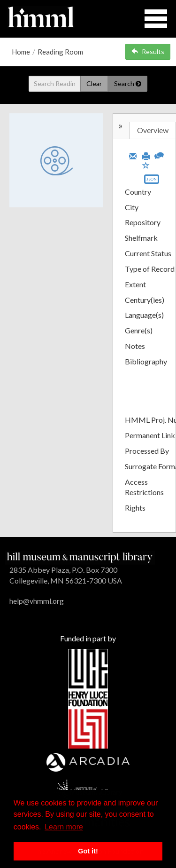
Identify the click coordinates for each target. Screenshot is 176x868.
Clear (94, 83)
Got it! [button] (88, 851)
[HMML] (80, 556)
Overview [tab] (153, 130)
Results (148, 51)
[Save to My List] (146, 165)
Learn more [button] (64, 827)
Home (21, 52)
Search (128, 83)
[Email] (133, 155)
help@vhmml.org (37, 601)
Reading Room (60, 52)
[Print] (146, 155)
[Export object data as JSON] (152, 181)
